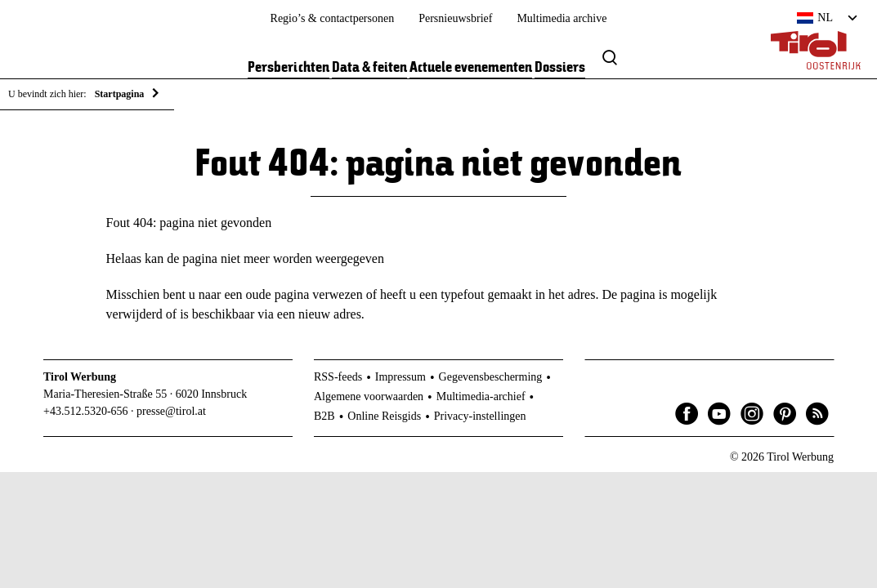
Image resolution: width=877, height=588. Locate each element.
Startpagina (120, 94)
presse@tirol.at (171, 411)
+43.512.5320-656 (86, 411)
